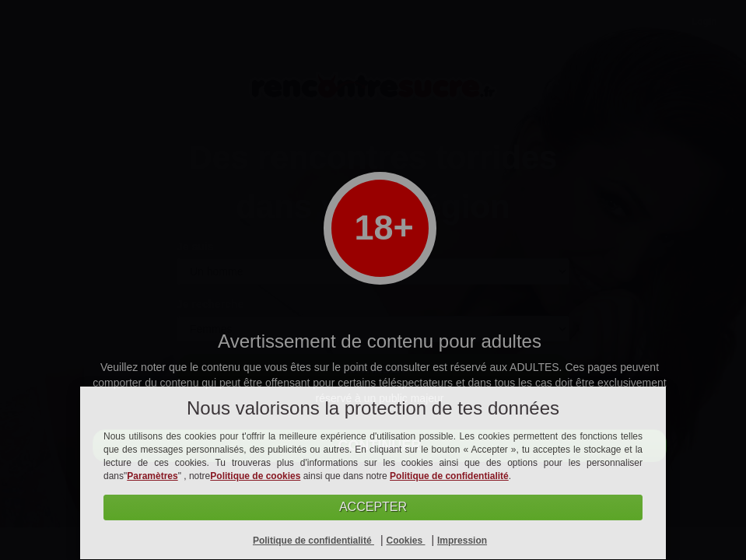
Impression (462, 541)
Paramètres (152, 476)
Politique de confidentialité (449, 476)
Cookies (405, 541)
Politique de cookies (255, 476)
